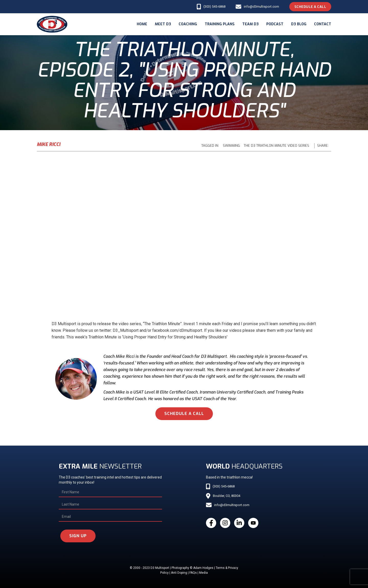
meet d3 (163, 24)
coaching (188, 24)
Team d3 (250, 24)
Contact (323, 24)
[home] (52, 24)
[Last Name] (110, 505)
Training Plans (220, 24)
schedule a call (184, 414)
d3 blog (299, 24)
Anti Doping (179, 573)
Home (142, 24)
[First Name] (110, 492)
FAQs (193, 573)
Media (203, 573)
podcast (275, 24)
